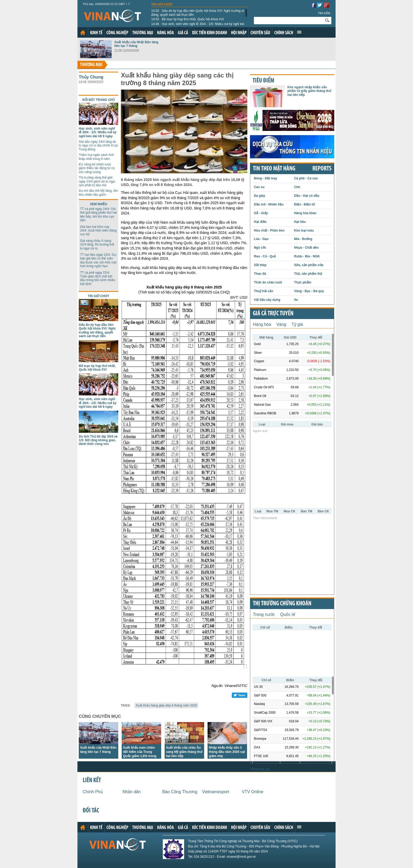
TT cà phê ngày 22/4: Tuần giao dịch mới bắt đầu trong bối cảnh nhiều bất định (98, 278)
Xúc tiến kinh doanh (210, 33)
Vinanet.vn (260, 769)
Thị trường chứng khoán (282, 604)
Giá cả (183, 33)
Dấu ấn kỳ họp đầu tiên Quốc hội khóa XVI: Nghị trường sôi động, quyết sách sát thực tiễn (198, 13)
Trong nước (264, 614)
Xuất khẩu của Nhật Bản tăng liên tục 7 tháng (136, 44)
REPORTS (322, 169)
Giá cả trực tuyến (273, 314)
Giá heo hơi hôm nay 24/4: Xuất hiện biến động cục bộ (98, 231)
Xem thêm (299, 32)
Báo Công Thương (180, 792)
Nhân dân (132, 792)
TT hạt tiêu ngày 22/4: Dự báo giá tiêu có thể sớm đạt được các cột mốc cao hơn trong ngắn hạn (98, 260)
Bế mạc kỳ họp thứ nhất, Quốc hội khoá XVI (188, 19)
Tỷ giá (297, 324)
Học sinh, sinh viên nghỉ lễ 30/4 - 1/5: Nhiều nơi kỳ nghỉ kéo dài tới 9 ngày (198, 26)
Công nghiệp (117, 33)
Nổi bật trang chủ (99, 100)
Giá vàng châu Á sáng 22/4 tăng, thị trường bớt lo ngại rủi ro (97, 245)
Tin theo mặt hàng (274, 169)
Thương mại (143, 33)
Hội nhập (239, 33)
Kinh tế (96, 33)
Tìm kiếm (324, 13)
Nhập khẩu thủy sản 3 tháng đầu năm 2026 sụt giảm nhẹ (227, 752)
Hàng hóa (165, 33)
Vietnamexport (216, 792)
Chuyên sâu (260, 33)
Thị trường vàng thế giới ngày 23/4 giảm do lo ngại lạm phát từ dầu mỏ (97, 181)
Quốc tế (288, 614)
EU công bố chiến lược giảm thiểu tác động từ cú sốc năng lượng (97, 168)
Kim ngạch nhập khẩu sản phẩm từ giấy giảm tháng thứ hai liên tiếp (309, 91)
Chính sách (284, 33)
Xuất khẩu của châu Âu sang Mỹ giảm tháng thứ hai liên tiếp (184, 752)
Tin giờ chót (162, 4)
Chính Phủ (93, 792)
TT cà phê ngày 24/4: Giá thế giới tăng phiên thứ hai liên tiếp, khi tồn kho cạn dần (98, 215)
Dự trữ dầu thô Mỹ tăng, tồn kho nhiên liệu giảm (98, 193)
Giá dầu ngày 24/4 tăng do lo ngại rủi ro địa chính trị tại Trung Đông (98, 146)
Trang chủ (83, 33)
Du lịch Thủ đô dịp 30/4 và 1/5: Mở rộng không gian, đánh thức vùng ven (98, 440)
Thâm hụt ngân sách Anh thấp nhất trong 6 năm (96, 157)
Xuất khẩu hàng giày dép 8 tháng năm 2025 (166, 705)
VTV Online (253, 792)
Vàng (281, 324)
